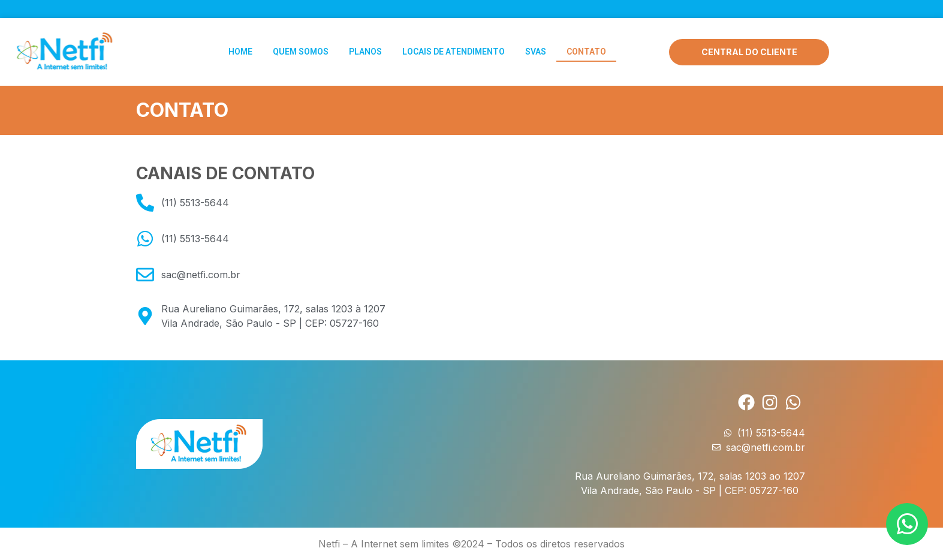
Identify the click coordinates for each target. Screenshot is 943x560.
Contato (586, 49)
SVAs (536, 49)
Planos (365, 49)
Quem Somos (301, 49)
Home (240, 49)
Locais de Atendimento (454, 49)
